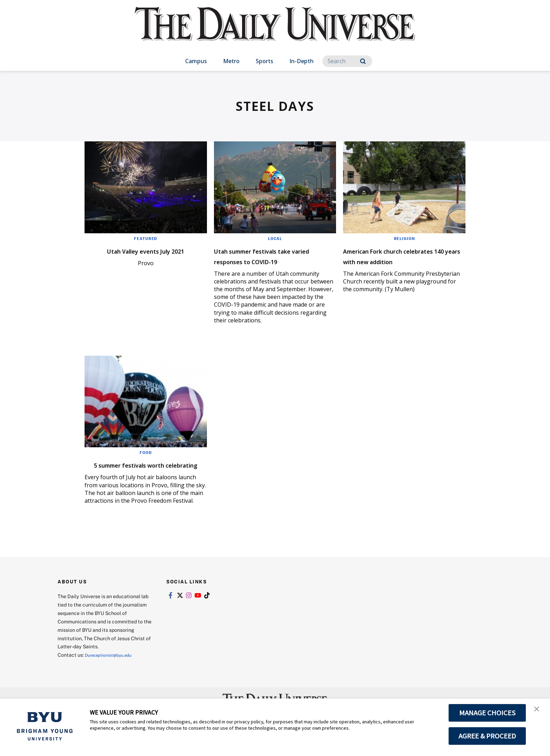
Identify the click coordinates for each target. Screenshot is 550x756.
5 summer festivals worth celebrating (138, 470)
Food (146, 452)
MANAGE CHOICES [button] (487, 713)
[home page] (275, 31)
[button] (538, 711)
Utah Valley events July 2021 (146, 250)
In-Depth (301, 61)
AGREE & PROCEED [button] (487, 736)
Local (275, 238)
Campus (196, 61)
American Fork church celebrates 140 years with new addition (396, 261)
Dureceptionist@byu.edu (113, 665)
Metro (231, 61)
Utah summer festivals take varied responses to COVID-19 (274, 256)
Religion (404, 238)
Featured (146, 238)
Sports (264, 61)
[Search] (347, 61)
